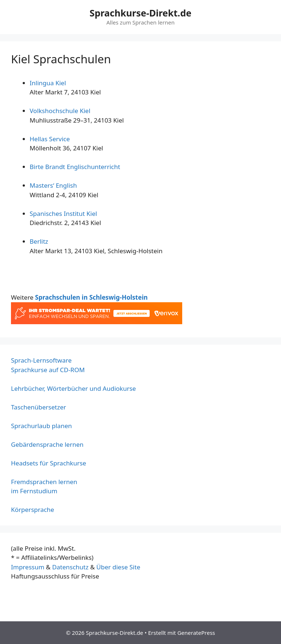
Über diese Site (118, 567)
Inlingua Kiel (48, 83)
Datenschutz (70, 567)
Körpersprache (33, 510)
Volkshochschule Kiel (60, 111)
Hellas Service (50, 139)
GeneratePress (196, 633)
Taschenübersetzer (39, 407)
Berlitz (39, 241)
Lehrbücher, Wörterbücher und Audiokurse (73, 388)
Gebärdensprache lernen (47, 444)
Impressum (28, 567)
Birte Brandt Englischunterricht (75, 167)
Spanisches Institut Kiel (63, 214)
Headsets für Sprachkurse (48, 463)
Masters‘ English (53, 185)
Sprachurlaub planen (41, 426)
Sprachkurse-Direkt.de (140, 13)
